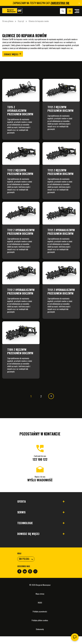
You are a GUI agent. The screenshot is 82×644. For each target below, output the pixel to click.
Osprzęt (21, 21)
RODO (40, 603)
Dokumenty (40, 629)
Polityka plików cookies (40, 620)
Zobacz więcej (13, 54)
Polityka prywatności (40, 611)
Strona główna (8, 21)
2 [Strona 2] (41, 396)
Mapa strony (40, 594)
